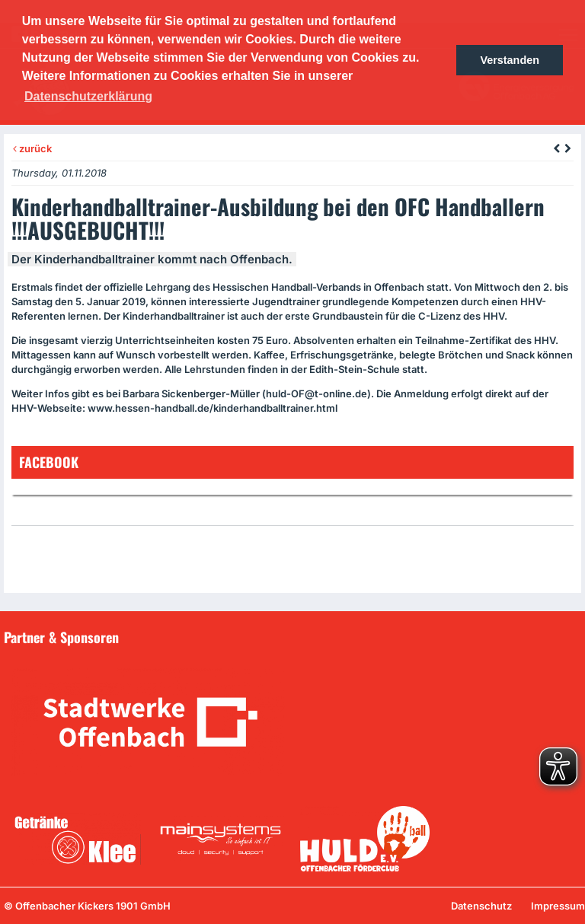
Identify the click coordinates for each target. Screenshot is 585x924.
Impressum (558, 906)
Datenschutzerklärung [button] (88, 96)
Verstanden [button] (510, 60)
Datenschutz (481, 906)
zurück (32, 148)
